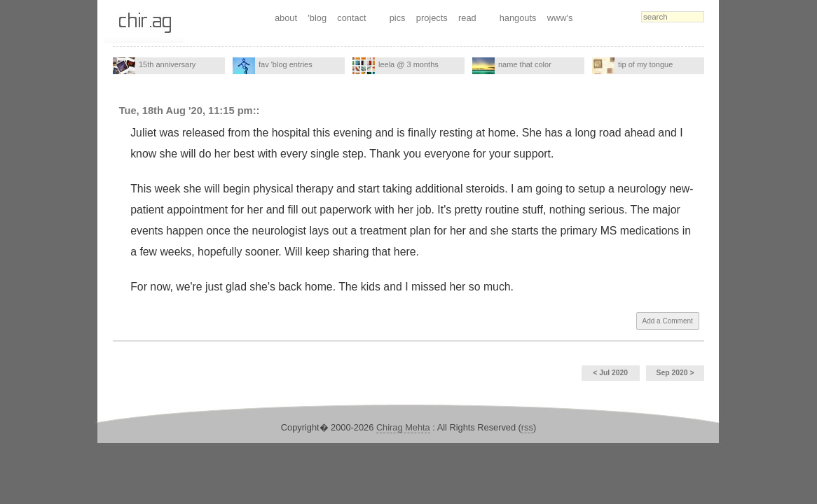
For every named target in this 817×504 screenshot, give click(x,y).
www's (560, 18)
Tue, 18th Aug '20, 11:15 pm (186, 111)
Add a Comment (668, 321)
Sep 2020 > (675, 373)
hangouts (518, 18)
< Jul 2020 (610, 373)
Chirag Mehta (403, 427)
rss (527, 427)
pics (398, 18)
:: (256, 111)
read (467, 18)
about (286, 18)
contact (351, 18)
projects (432, 18)
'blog (317, 18)
